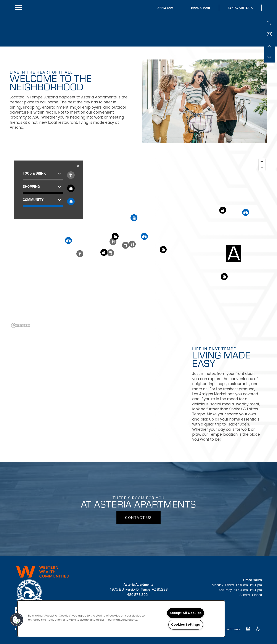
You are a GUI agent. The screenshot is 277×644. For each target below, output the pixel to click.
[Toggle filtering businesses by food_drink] (71, 175)
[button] (166, 8)
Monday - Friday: (223, 585)
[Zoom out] (262, 168)
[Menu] (18, 8)
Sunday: (245, 595)
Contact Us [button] (138, 517)
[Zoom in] (262, 161)
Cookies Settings (186, 625)
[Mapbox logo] (21, 325)
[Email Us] (269, 34)
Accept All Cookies (186, 613)
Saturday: (226, 590)
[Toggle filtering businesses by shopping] (71, 188)
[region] (138, 243)
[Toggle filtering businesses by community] (71, 202)
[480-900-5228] (269, 23)
